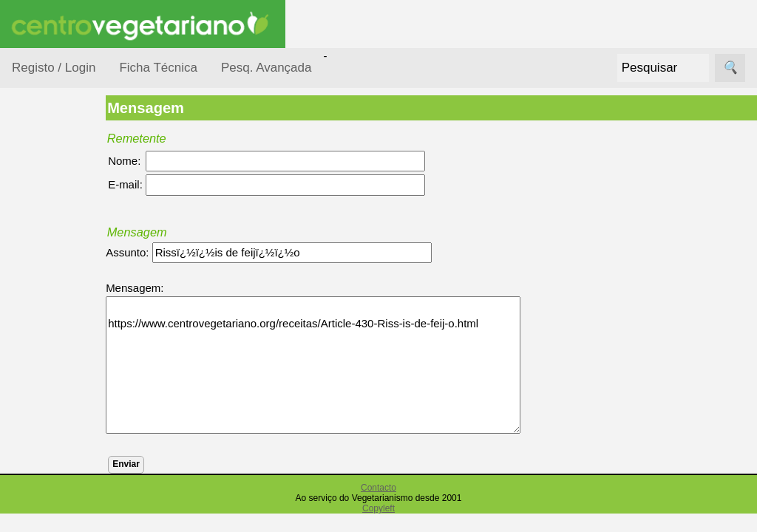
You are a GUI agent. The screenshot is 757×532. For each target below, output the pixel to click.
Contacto (378, 488)
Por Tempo (56, 325)
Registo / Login (54, 68)
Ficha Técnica (158, 68)
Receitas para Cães (64, 481)
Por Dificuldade (67, 269)
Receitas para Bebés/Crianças (69, 436)
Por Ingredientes (70, 297)
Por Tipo (50, 354)
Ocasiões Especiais (53, 232)
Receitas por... (47, 186)
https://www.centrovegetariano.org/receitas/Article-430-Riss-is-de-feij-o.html (355, 365)
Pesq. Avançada (267, 68)
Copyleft (378, 508)
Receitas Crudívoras (57, 391)
